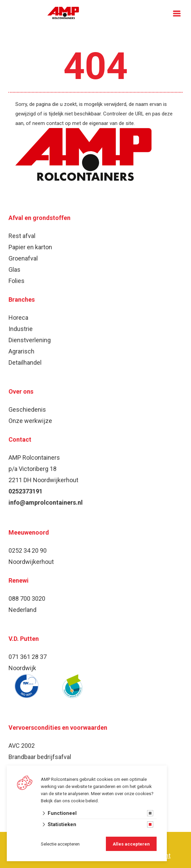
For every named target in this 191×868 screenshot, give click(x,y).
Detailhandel (25, 362)
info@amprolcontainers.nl (46, 502)
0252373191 (26, 491)
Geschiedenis (27, 409)
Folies (17, 281)
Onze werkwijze (30, 421)
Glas (14, 270)
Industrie (21, 329)
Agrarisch (21, 351)
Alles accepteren (131, 844)
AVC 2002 (22, 746)
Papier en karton (30, 247)
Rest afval (22, 236)
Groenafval (23, 258)
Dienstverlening (30, 340)
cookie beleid (84, 801)
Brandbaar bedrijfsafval (40, 757)
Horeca (18, 318)
